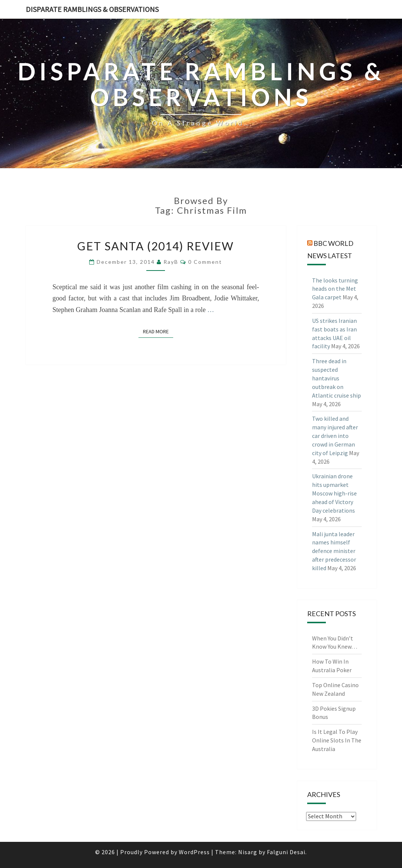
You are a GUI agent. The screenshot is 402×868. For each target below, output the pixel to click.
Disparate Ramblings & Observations (92, 9)
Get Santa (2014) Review (156, 246)
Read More (158, 331)
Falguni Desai (286, 852)
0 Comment (205, 262)
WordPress (194, 852)
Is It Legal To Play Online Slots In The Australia (337, 740)
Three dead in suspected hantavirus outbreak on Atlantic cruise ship (336, 378)
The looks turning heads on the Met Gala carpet (335, 289)
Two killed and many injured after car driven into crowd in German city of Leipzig (335, 435)
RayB (171, 262)
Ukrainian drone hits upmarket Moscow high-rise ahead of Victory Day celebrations (334, 493)
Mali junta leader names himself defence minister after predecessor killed (334, 551)
